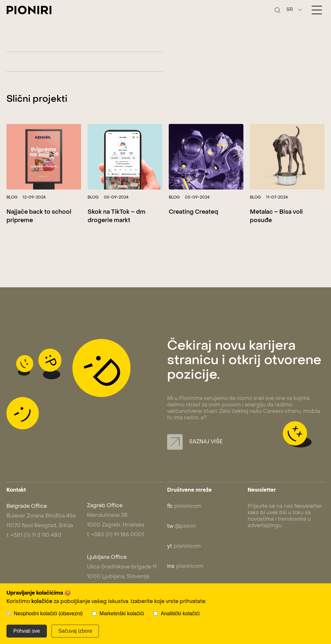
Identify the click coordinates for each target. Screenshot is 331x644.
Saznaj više (195, 442)
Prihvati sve (27, 631)
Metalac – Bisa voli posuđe (276, 216)
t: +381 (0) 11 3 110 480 (34, 536)
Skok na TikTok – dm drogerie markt (117, 216)
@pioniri (182, 526)
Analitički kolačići (180, 613)
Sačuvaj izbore (75, 631)
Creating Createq (193, 212)
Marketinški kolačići (122, 613)
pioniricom (184, 506)
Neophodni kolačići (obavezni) (48, 613)
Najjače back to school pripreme (39, 216)
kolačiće (42, 602)
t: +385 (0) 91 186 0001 (115, 535)
